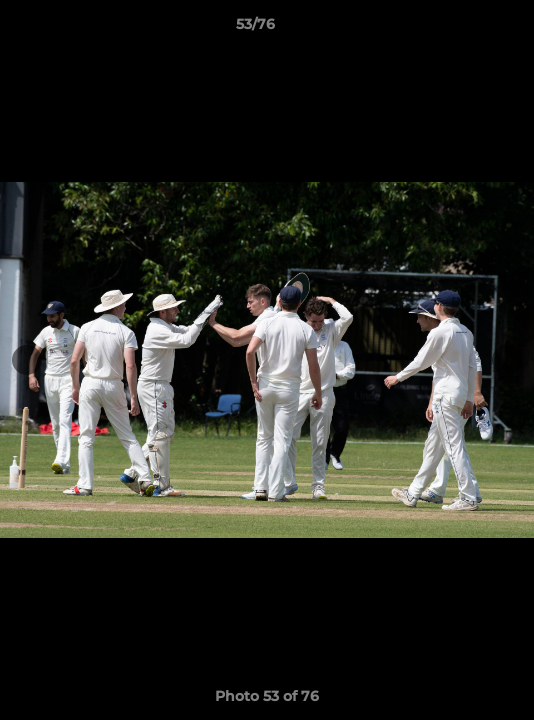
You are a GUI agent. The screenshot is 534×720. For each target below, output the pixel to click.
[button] (462, 29)
